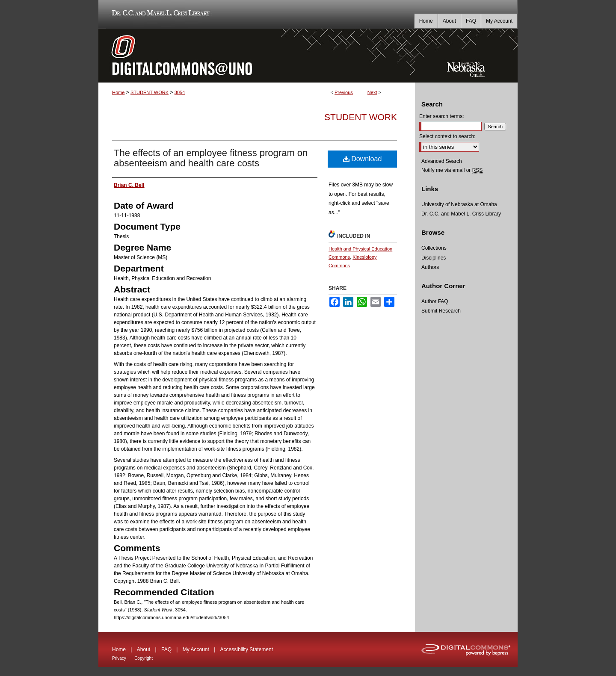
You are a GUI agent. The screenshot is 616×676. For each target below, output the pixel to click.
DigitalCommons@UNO (257, 56)
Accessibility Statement (247, 649)
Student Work (361, 117)
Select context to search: (447, 136)
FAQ (166, 649)
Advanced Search (442, 161)
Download (363, 159)
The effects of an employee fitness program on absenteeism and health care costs (211, 158)
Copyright (144, 658)
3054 (180, 92)
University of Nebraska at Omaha (459, 204)
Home (118, 92)
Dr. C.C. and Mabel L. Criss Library (159, 14)
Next (372, 92)
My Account (196, 649)
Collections (434, 248)
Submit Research (441, 311)
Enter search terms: (442, 116)
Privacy (119, 658)
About (144, 649)
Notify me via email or (452, 170)
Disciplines (434, 258)
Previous (344, 92)
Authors (430, 267)
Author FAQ (435, 301)
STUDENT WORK (150, 92)
